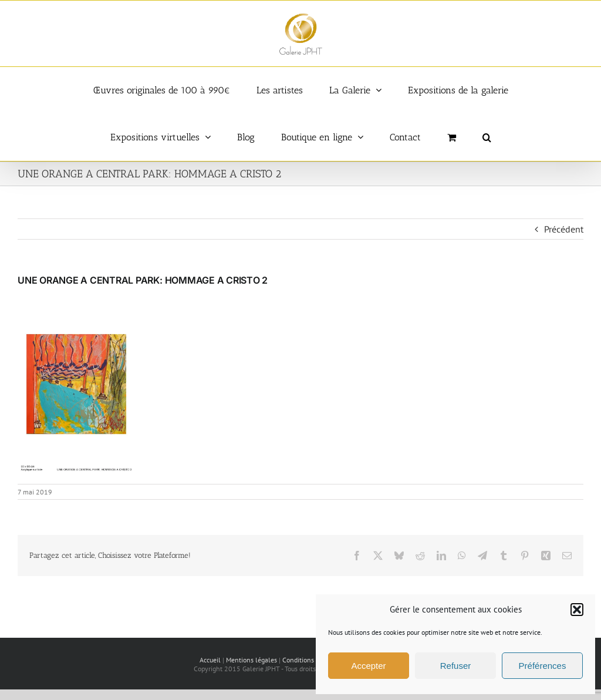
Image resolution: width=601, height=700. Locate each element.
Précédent (564, 229)
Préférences (543, 666)
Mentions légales (251, 660)
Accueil (210, 660)
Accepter (368, 666)
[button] (577, 610)
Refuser (456, 666)
